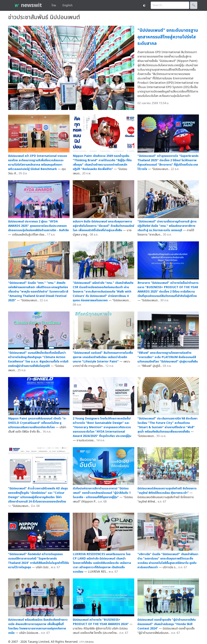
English (67, 5)
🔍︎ (194, 5)
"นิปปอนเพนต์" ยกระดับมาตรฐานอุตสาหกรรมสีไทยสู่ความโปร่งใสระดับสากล (168, 37)
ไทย (54, 5)
